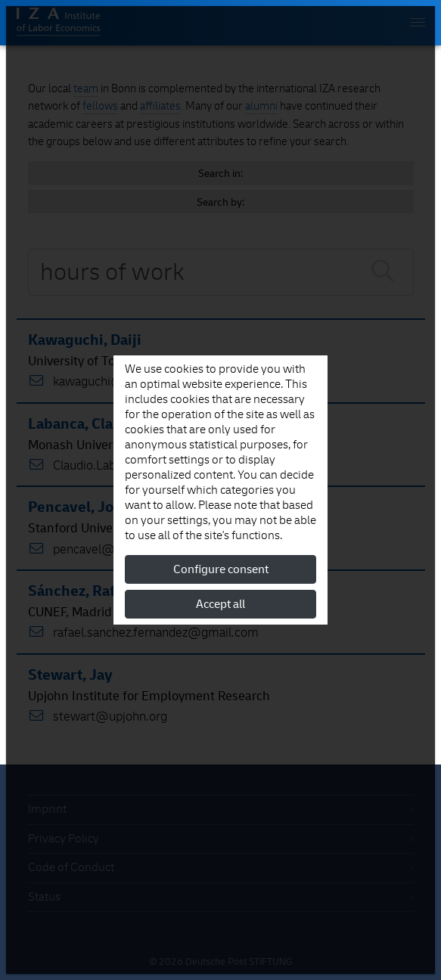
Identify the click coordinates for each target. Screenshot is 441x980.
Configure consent (221, 569)
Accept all (220, 604)
